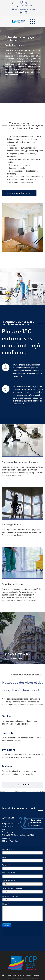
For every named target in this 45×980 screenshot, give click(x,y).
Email (4, 857)
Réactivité (8, 733)
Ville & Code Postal (9, 873)
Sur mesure (8, 750)
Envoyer (7, 925)
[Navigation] (32, 21)
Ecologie (7, 767)
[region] (22, 65)
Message (6, 904)
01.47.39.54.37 (23, 785)
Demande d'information (19, 193)
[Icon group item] (20, 13)
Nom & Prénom (8, 849)
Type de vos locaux (9, 881)
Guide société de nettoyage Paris (23, 978)
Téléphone (6, 865)
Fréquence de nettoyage (10, 896)
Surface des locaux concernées (13, 888)
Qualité (6, 716)
